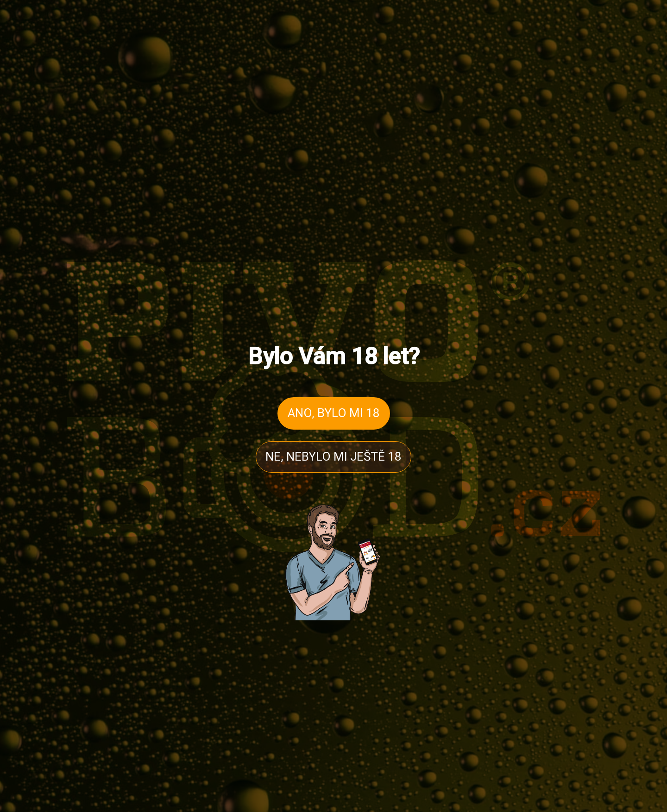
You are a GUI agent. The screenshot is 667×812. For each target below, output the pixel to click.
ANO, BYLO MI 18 (334, 413)
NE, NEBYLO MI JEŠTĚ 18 (333, 456)
